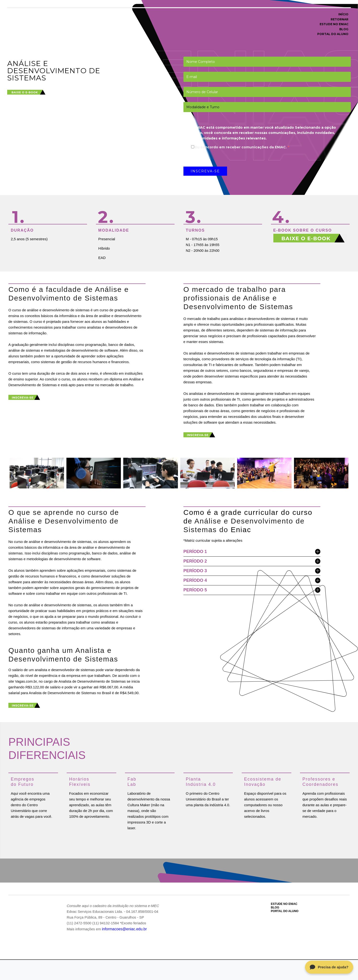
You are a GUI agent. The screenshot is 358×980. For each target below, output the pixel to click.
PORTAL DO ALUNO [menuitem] (333, 34)
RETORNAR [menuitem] (340, 19)
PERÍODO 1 (252, 551)
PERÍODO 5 (252, 590)
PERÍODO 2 (252, 561)
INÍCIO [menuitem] (343, 14)
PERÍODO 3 (252, 571)
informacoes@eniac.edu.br (123, 928)
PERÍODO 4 (252, 580)
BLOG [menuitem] (344, 29)
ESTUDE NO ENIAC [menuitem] (334, 24)
